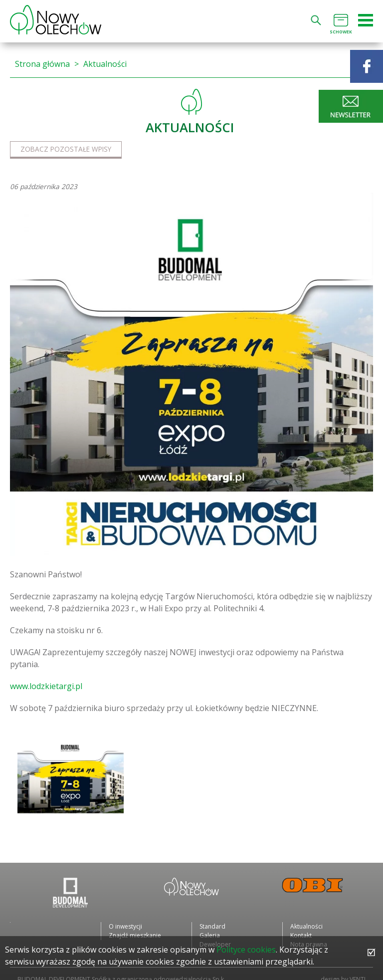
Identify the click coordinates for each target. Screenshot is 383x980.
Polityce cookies (246, 950)
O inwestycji (125, 926)
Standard (212, 926)
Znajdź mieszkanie (135, 935)
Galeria (210, 935)
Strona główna (42, 64)
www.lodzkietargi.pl (46, 686)
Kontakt (301, 935)
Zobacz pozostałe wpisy (66, 149)
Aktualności (105, 64)
